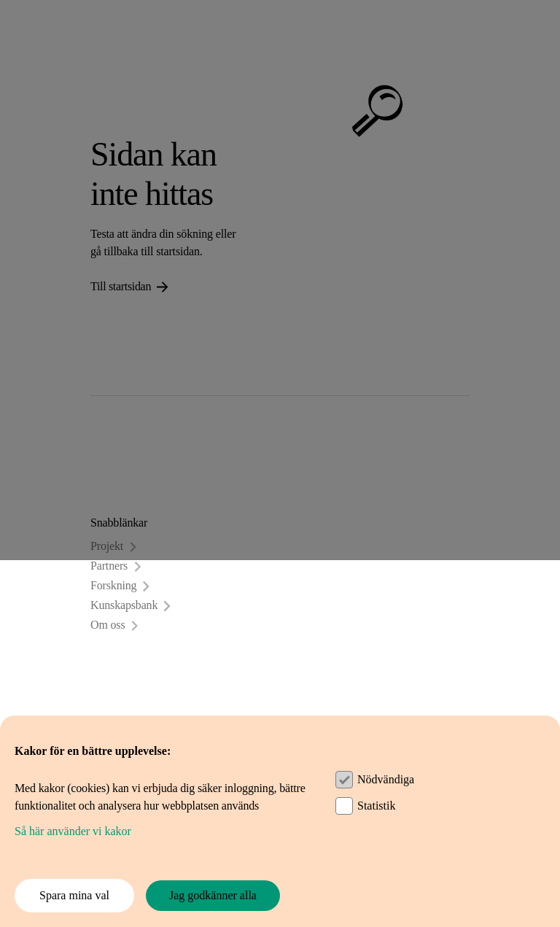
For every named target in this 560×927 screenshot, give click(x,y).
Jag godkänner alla (213, 895)
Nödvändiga (386, 779)
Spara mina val (74, 895)
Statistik (376, 806)
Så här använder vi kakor (73, 831)
